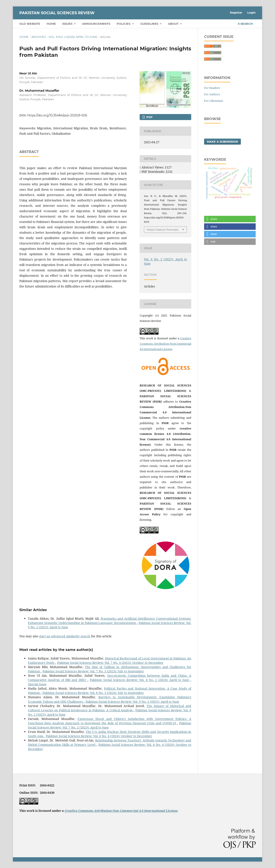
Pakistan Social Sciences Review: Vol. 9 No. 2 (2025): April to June (132, 702)
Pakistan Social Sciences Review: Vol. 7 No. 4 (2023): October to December (110, 663)
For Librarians (214, 101)
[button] (230, 219)
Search (245, 24)
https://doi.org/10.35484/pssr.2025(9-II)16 (57, 115)
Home (51, 24)
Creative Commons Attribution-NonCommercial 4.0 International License (165, 344)
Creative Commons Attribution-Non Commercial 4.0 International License (121, 811)
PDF (149, 117)
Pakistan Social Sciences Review (57, 13)
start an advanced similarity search (65, 636)
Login (251, 12)
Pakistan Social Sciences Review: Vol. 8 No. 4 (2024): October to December (99, 736)
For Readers (212, 88)
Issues (68, 24)
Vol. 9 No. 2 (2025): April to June (73, 37)
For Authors (212, 94)
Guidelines (150, 24)
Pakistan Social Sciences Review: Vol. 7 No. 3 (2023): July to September (93, 671)
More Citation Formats (163, 230)
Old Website (30, 24)
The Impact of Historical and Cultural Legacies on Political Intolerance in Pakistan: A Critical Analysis (110, 708)
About (174, 24)
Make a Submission (222, 142)
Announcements (96, 24)
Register (236, 12)
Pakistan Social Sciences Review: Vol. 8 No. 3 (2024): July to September (93, 693)
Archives (39, 37)
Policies (124, 24)
